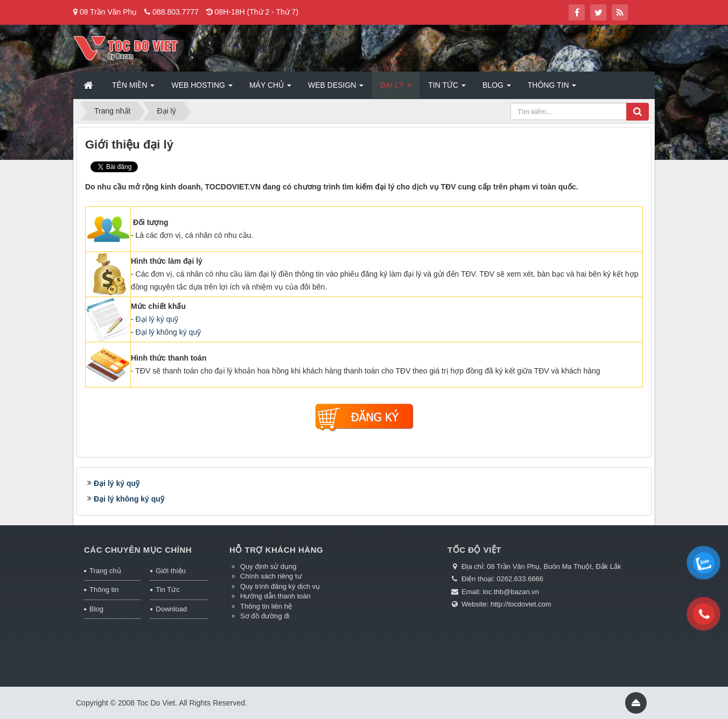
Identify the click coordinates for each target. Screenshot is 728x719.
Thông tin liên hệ (266, 606)
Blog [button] (497, 88)
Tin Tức (167, 590)
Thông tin (104, 590)
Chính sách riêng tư (271, 576)
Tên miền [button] (133, 88)
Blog (96, 609)
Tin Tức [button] (447, 88)
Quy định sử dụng (268, 566)
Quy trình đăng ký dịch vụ (280, 586)
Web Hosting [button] (202, 88)
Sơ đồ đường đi (265, 616)
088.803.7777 (176, 12)
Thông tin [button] (552, 88)
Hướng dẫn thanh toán (275, 596)
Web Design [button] (336, 88)
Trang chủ (105, 571)
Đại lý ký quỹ (157, 319)
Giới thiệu (170, 571)
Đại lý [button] (396, 88)
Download (171, 609)
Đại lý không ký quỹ (169, 332)
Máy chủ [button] (270, 88)
